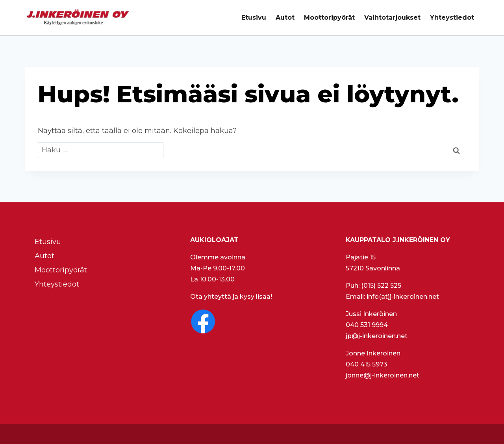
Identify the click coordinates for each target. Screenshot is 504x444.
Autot (285, 18)
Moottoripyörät (329, 18)
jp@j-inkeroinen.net (377, 336)
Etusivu (254, 18)
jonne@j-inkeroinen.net (383, 375)
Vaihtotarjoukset (392, 18)
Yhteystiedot (452, 18)
